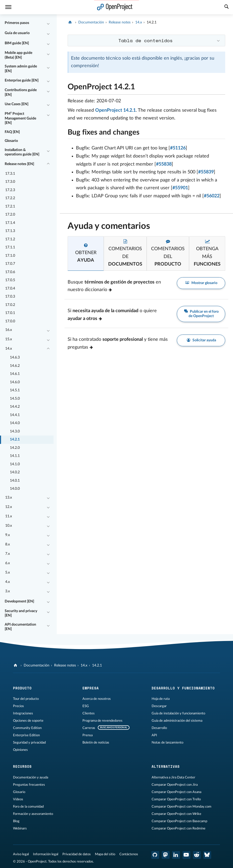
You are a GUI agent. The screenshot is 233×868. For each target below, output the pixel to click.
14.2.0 (15, 448)
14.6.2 (15, 366)
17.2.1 (10, 206)
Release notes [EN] (19, 164)
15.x (9, 339)
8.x (8, 544)
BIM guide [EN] (17, 43)
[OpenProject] (71, 22)
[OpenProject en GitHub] (155, 855)
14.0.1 (15, 481)
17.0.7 (10, 264)
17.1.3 (10, 231)
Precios (18, 706)
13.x (9, 498)
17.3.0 (10, 182)
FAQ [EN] (12, 132)
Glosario (11, 141)
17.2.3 (10, 190)
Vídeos (18, 799)
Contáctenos (129, 854)
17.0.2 (10, 305)
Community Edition (27, 728)
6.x (8, 563)
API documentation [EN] (20, 627)
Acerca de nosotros (97, 699)
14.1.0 (15, 464)
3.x (8, 591)
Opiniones (20, 750)
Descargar (159, 706)
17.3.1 (10, 174)
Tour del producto (26, 699)
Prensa (88, 735)
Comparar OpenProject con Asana (176, 792)
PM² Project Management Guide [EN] (20, 118)
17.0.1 (10, 313)
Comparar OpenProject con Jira (175, 785)
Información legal (46, 854)
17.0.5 (10, 280)
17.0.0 (10, 321)
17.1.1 (10, 247)
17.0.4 (10, 288)
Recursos (22, 766)
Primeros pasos (17, 23)
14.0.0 (15, 489)
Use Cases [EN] (17, 104)
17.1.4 (10, 223)
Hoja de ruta (161, 699)
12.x (9, 507)
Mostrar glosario (201, 283)
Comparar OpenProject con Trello (176, 799)
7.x (8, 554)
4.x (8, 582)
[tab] (86, 253)
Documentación (91, 22)
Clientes (89, 713)
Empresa (91, 688)
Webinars (20, 828)
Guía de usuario (17, 33)
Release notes (120, 22)
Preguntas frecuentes (29, 785)
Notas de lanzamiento (167, 743)
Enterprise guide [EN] (22, 80)
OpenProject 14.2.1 (115, 110)
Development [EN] (19, 601)
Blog (16, 821)
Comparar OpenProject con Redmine (179, 828)
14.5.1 (15, 390)
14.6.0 (15, 382)
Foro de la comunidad (28, 807)
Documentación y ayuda (31, 777)
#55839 (206, 172)
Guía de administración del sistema (177, 721)
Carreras (89, 728)
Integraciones (23, 713)
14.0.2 (15, 472)
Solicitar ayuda (201, 340)
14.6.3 (15, 357)
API (154, 735)
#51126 (178, 148)
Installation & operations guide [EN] (22, 152)
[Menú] (8, 7)
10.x (9, 526)
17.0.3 (10, 297)
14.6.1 (15, 374)
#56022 (212, 196)
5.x (8, 573)
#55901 (180, 188)
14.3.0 (15, 431)
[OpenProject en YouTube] (186, 855)
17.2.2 (10, 198)
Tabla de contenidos (145, 40)
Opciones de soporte (28, 721)
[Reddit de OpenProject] (197, 855)
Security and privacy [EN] (21, 613)
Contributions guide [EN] (21, 92)
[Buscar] (226, 7)
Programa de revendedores (102, 721)
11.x (9, 516)
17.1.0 (10, 256)
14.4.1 (15, 415)
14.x (9, 349)
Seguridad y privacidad (29, 743)
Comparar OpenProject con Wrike (176, 814)
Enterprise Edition (26, 735)
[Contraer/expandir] (48, 23)
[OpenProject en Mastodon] (166, 855)
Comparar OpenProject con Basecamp (179, 821)
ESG (86, 706)
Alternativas (166, 766)
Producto (22, 688)
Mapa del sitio (105, 854)
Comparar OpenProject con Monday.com (182, 807)
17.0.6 (10, 272)
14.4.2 (15, 407)
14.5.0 (15, 399)
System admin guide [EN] (21, 69)
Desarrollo (159, 728)
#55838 (164, 164)
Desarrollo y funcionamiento (183, 688)
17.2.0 (10, 215)
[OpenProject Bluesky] (207, 855)
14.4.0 (15, 423)
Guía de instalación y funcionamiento (178, 713)
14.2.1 (15, 439)
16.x (9, 330)
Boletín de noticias (96, 743)
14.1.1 (15, 456)
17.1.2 (10, 239)
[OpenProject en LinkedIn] (176, 855)
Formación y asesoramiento (33, 814)
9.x (8, 535)
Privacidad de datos (77, 854)
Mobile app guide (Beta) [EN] (18, 55)
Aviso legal (21, 854)
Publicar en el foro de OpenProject (201, 314)
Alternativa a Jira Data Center (173, 777)
